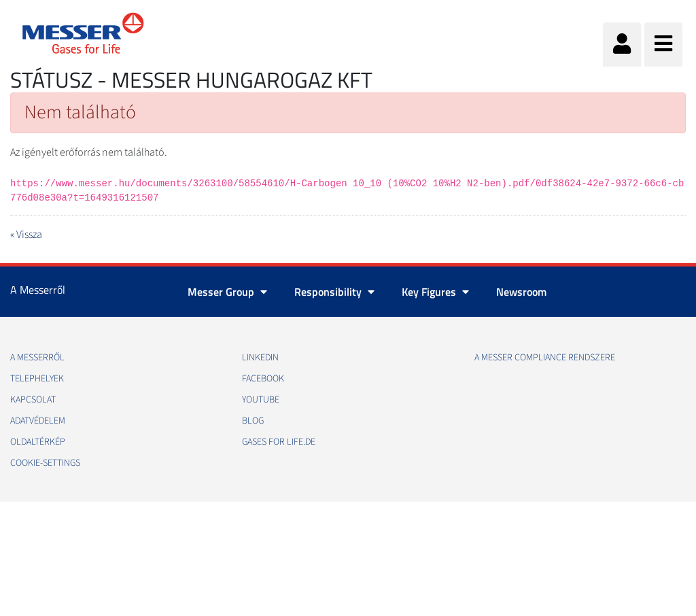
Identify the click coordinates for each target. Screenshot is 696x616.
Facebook (263, 379)
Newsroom (521, 292)
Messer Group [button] (227, 292)
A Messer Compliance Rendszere (545, 358)
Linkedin (260, 358)
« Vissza (26, 235)
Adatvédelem (38, 421)
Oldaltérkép (38, 442)
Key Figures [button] (435, 292)
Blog (253, 421)
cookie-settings (45, 463)
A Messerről (37, 358)
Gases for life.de (279, 442)
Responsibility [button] (334, 292)
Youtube (261, 400)
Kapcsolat (33, 400)
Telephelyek (37, 379)
